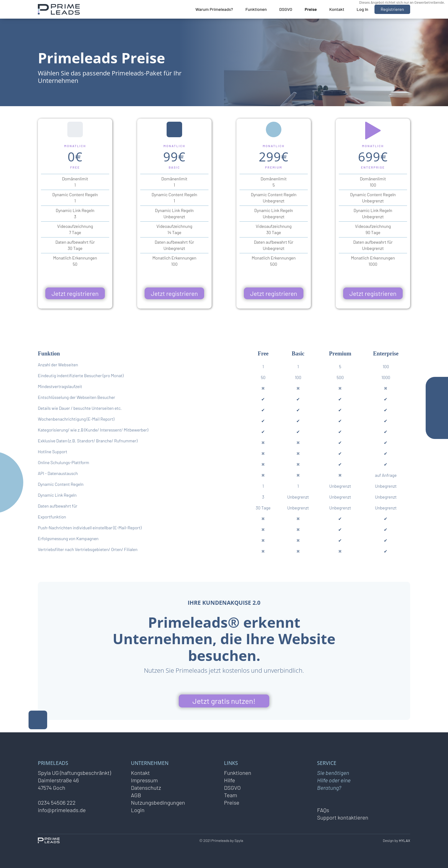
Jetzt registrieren (75, 293)
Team (231, 795)
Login (138, 810)
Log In (363, 9)
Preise (311, 9)
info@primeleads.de (62, 810)
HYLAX (405, 840)
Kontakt (337, 9)
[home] (59, 9)
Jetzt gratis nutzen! (224, 701)
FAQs (323, 810)
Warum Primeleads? (214, 9)
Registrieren (392, 9)
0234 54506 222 (57, 802)
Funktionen (256, 9)
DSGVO (286, 9)
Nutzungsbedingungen (158, 802)
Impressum (144, 780)
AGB (136, 795)
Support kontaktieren (343, 817)
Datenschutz (146, 788)
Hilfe (229, 780)
